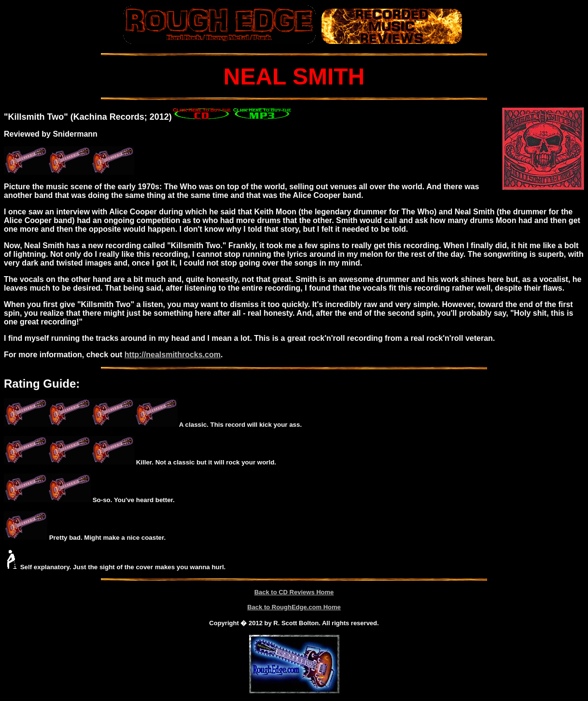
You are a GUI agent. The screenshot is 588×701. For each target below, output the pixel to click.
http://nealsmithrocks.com (173, 355)
